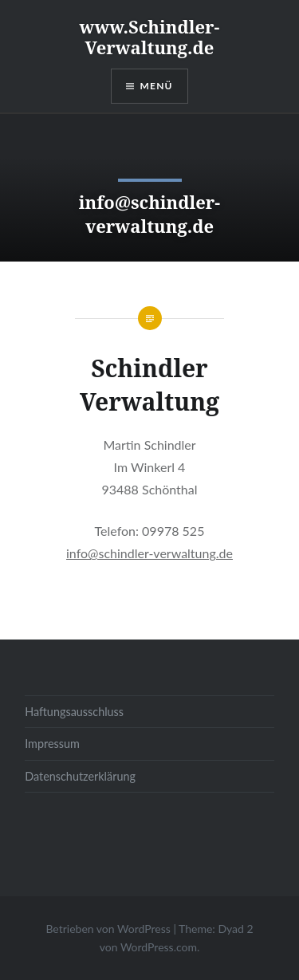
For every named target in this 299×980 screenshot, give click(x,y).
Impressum (52, 744)
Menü (157, 86)
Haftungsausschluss (74, 712)
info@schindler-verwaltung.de (149, 553)
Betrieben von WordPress (108, 929)
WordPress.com (159, 947)
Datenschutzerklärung (80, 776)
